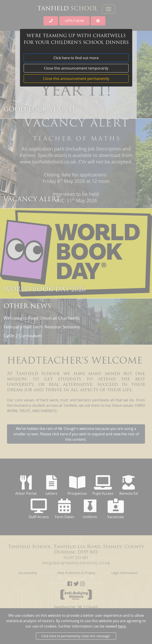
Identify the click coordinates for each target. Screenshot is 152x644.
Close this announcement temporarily (76, 68)
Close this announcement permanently (76, 79)
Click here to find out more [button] (76, 58)
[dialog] (76, 333)
